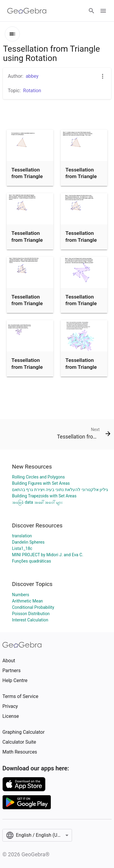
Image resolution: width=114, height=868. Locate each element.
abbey (32, 76)
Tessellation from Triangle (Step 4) (27, 303)
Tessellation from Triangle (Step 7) (81, 367)
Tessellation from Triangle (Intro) (27, 176)
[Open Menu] (103, 11)
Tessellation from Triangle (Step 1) (81, 176)
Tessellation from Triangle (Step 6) (27, 367)
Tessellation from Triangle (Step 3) (81, 240)
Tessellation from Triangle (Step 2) (27, 240)
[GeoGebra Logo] (27, 11)
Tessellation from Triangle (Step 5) (81, 303)
